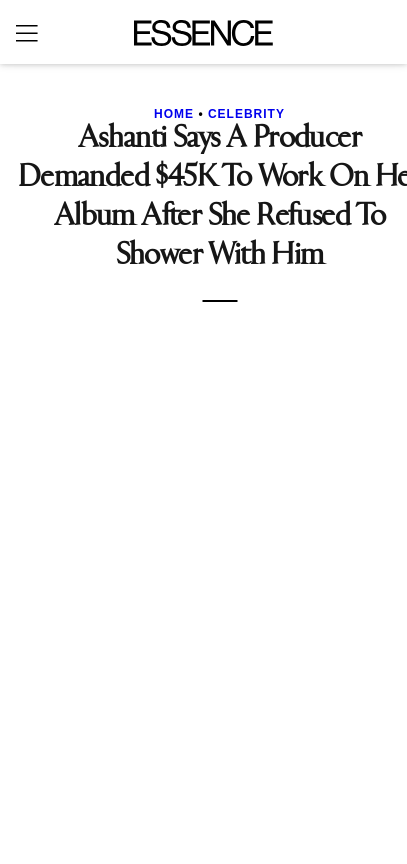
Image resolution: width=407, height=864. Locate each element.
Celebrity (246, 114)
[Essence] (203, 33)
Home (174, 114)
